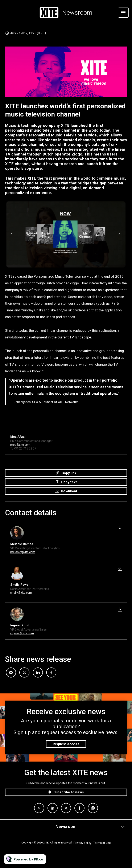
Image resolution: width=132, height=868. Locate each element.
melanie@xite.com (23, 552)
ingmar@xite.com (22, 633)
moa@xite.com (20, 445)
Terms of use (102, 843)
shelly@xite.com (21, 593)
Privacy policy (82, 843)
